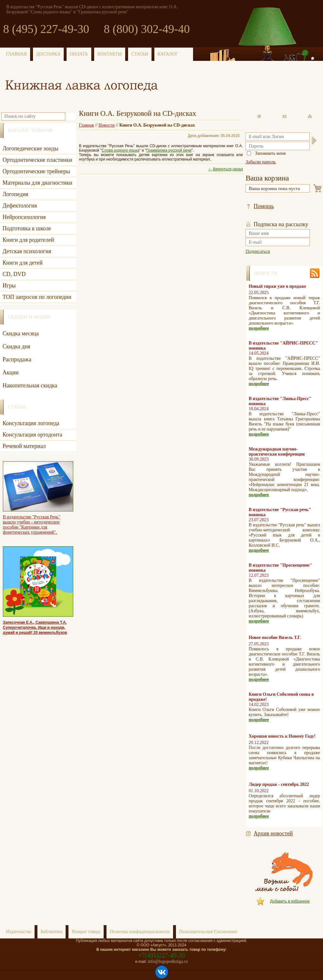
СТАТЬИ (140, 54)
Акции (11, 372)
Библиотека (52, 932)
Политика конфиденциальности (140, 932)
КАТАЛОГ (168, 54)
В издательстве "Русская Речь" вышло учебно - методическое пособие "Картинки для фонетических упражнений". (32, 525)
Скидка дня (16, 346)
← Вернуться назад (226, 169)
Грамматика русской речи (169, 150)
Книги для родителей (28, 240)
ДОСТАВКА (48, 54)
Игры (9, 286)
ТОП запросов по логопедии (37, 297)
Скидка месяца (21, 333)
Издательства (19, 932)
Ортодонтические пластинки (37, 160)
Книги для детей (23, 263)
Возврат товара (86, 932)
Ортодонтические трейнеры (36, 171)
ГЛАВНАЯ (16, 54)
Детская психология (27, 251)
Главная (86, 125)
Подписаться (258, 251)
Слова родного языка (121, 150)
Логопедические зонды (30, 148)
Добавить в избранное (290, 901)
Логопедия (15, 194)
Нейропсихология (24, 217)
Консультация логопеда (31, 423)
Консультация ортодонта (32, 435)
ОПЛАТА (79, 54)
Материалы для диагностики (37, 183)
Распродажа (17, 359)
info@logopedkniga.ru (168, 961)
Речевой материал (24, 446)
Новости (107, 125)
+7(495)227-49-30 (162, 955)
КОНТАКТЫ (110, 54)
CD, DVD (14, 274)
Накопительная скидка (30, 385)
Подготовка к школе (27, 228)
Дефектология (20, 206)
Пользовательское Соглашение (208, 932)
